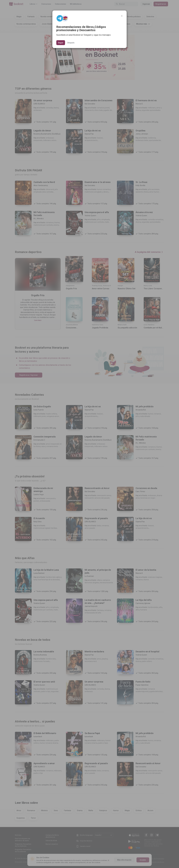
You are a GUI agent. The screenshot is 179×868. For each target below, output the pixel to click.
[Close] (122, 16)
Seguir (61, 43)
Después (71, 43)
